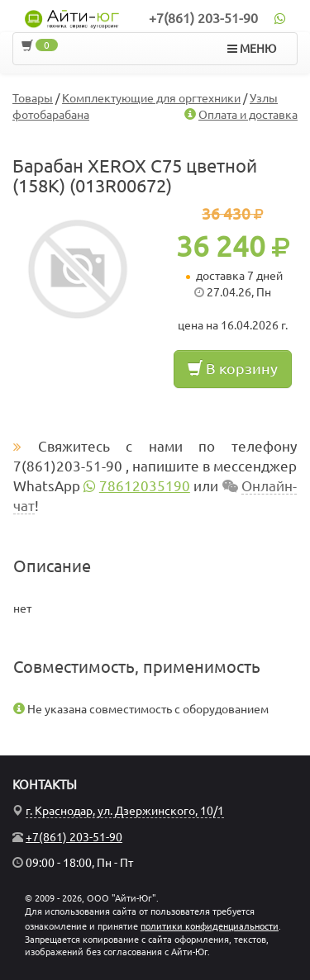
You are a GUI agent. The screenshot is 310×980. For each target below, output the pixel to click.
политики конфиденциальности (210, 926)
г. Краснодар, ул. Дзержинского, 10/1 (125, 811)
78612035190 (145, 486)
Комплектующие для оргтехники (151, 98)
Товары (33, 98)
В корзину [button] (233, 368)
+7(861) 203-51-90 (203, 18)
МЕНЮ (252, 49)
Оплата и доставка (248, 115)
